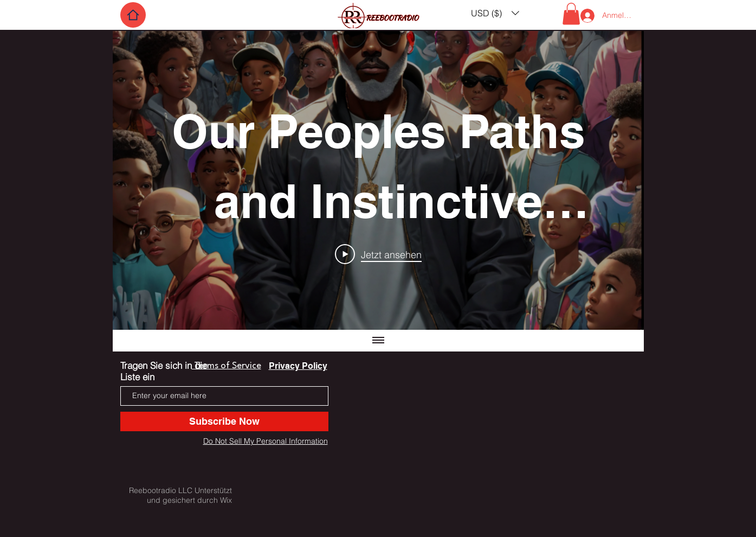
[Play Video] (378, 254)
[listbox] (495, 13)
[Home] (133, 15)
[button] (495, 13)
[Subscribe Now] (224, 421)
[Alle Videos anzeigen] (378, 341)
